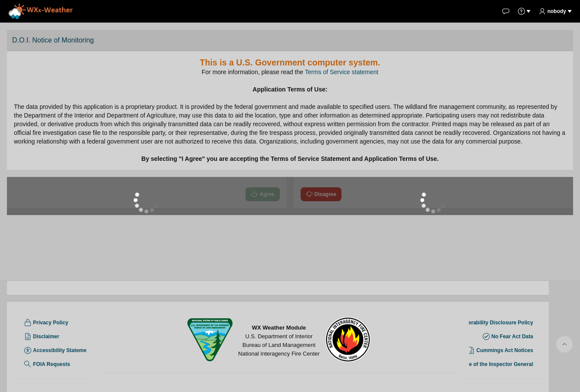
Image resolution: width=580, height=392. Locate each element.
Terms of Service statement (342, 72)
